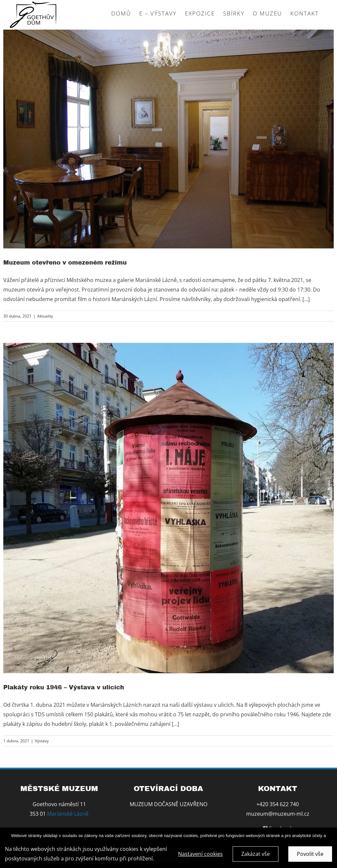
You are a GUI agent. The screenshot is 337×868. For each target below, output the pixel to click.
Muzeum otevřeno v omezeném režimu (65, 263)
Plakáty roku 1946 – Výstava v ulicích (64, 687)
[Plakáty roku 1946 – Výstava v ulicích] (168, 508)
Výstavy (42, 741)
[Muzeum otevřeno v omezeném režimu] (168, 139)
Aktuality (45, 316)
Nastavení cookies (200, 855)
